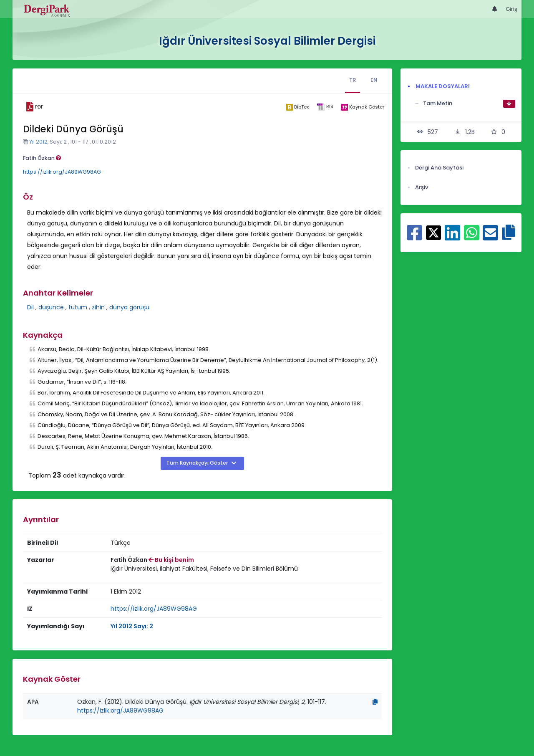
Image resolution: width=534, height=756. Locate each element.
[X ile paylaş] (434, 232)
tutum (78, 307)
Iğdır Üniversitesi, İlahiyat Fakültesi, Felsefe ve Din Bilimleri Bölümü (204, 569)
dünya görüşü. (130, 307)
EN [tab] (374, 80)
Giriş (511, 9)
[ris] (325, 107)
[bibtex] (297, 107)
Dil (30, 307)
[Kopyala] (375, 702)
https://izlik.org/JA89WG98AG (62, 172)
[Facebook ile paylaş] (414, 237)
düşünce (51, 307)
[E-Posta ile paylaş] (490, 237)
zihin (98, 307)
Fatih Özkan (42, 158)
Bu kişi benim (171, 560)
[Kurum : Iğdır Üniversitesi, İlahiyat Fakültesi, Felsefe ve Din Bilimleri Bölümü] (204, 569)
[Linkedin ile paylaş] (452, 237)
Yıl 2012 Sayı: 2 (132, 626)
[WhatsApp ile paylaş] (472, 237)
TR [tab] (353, 80)
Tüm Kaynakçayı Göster (198, 463)
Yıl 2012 (38, 142)
